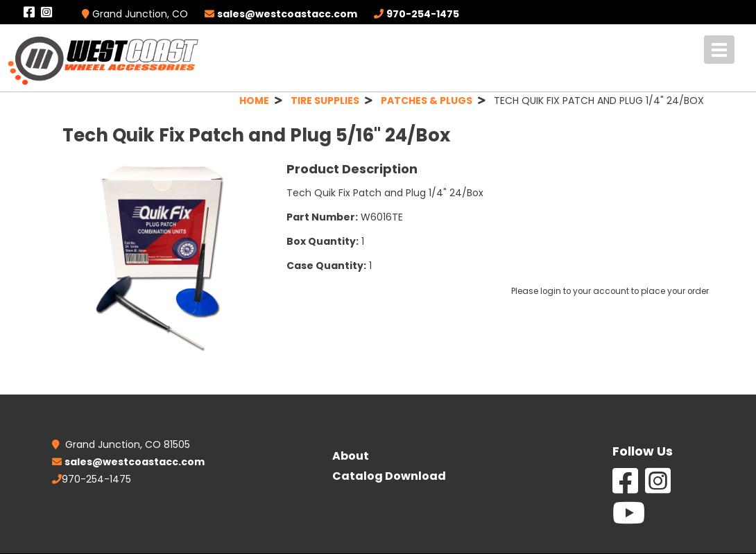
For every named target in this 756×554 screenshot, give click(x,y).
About (351, 456)
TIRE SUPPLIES (325, 101)
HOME (254, 101)
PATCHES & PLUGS (427, 101)
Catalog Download (389, 476)
